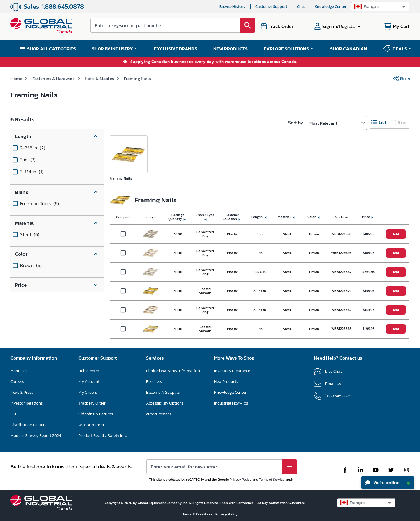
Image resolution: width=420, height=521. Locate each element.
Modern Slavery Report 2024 (36, 436)
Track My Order (92, 403)
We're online (388, 482)
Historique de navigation (216, 7)
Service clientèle (261, 7)
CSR (14, 414)
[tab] (380, 122)
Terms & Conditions (198, 514)
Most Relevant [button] (323, 123)
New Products (226, 382)
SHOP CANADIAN (349, 49)
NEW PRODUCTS (230, 49)
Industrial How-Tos (231, 403)
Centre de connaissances (325, 7)
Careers (17, 382)
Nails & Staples (99, 78)
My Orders (88, 392)
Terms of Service (272, 480)
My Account (89, 382)
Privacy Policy (240, 480)
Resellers (154, 382)
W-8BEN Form (91, 425)
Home (16, 78)
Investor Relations (27, 403)
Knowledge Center (230, 392)
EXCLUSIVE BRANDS (176, 49)
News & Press (22, 392)
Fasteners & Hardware (54, 78)
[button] (380, 7)
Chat (290, 7)
